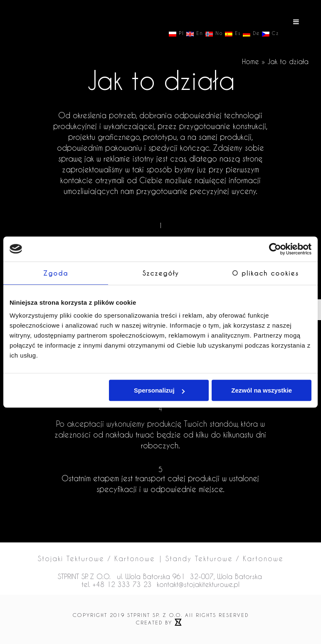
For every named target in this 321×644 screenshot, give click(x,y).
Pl (177, 34)
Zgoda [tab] (56, 273)
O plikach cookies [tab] (265, 273)
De (251, 34)
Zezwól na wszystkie (262, 390)
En (195, 34)
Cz (270, 34)
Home (251, 61)
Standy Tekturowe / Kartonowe (225, 558)
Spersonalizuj (159, 390)
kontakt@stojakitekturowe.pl (198, 584)
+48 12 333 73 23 (122, 584)
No (214, 34)
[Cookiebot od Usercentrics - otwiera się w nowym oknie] (275, 249)
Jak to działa (288, 61)
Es (233, 34)
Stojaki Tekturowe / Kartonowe (96, 558)
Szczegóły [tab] (161, 273)
